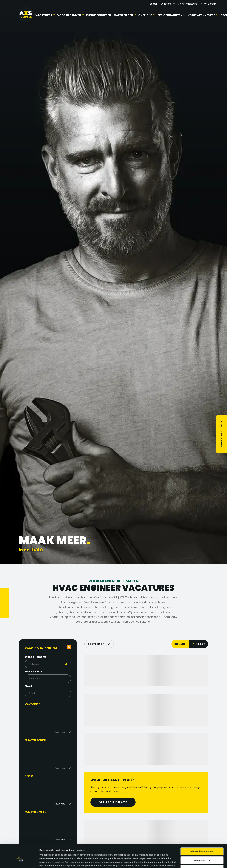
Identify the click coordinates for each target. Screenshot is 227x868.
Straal (28, 686)
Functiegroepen (98, 15)
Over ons (144, 15)
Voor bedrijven (69, 15)
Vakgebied (33, 704)
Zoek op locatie (34, 672)
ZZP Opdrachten (168, 15)
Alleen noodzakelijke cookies (202, 772)
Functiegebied (36, 740)
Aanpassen (202, 763)
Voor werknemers (200, 15)
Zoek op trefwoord (36, 657)
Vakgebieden (122, 15)
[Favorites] (168, 4)
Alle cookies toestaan (202, 754)
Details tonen (47, 780)
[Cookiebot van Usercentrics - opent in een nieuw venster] (19, 780)
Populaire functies (39, 848)
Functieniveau (36, 812)
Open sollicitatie (222, 434)
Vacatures (44, 15)
